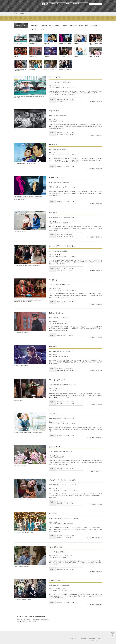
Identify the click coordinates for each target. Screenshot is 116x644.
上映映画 (65, 26)
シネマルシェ (34, 29)
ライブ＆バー (73, 26)
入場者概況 (44, 26)
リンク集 (85, 4)
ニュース (20, 10)
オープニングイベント (55, 26)
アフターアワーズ (83, 26)
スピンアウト (94, 26)
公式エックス (47, 4)
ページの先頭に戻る (113, 634)
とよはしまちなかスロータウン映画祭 (26, 4)
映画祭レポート (35, 26)
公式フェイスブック (44, 4)
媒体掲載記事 (76, 4)
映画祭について (54, 4)
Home (15, 11)
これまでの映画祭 (65, 4)
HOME (15, 14)
